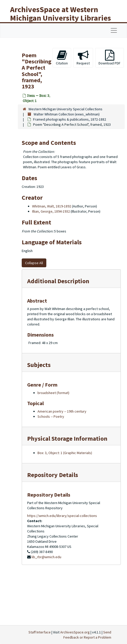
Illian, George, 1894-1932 (51, 211)
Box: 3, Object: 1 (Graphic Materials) (65, 453)
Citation (62, 58)
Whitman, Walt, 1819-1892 (52, 206)
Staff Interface (40, 632)
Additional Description (58, 281)
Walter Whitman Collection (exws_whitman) (67, 114)
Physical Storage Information (67, 438)
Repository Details (53, 475)
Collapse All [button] (34, 263)
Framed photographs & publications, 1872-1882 (70, 119)
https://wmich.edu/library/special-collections (62, 516)
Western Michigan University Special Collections (65, 109)
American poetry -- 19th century (62, 411)
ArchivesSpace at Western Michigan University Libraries (61, 14)
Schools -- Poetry (51, 416)
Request (83, 58)
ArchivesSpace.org (75, 632)
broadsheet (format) (53, 393)
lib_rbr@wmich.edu (46, 557)
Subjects (39, 365)
